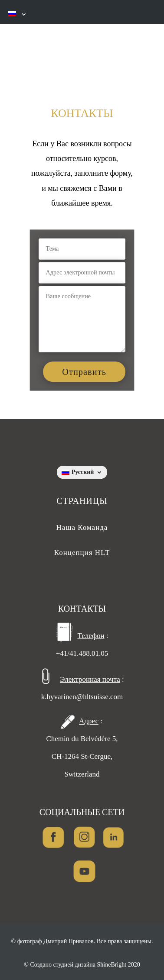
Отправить (84, 372)
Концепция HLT (82, 553)
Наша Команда (82, 527)
